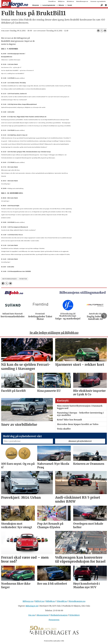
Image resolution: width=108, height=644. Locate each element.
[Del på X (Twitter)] (102, 31)
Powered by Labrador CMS (54, 641)
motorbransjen (9, 279)
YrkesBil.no (52, 1)
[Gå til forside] (15, 4)
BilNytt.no (61, 1)
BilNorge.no (28, 601)
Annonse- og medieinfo (98, 1)
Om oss (32, 615)
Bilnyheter (36, 5)
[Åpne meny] (106, 5)
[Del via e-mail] (105, 31)
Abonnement (43, 615)
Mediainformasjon (59, 615)
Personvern (54, 620)
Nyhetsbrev (75, 615)
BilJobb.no (70, 1)
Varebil (70, 5)
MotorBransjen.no (82, 1)
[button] (104, 316)
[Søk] (102, 5)
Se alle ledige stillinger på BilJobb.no (54, 333)
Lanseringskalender (49, 5)
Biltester (61, 5)
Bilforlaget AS (32, 606)
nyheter (23, 279)
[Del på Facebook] (98, 31)
